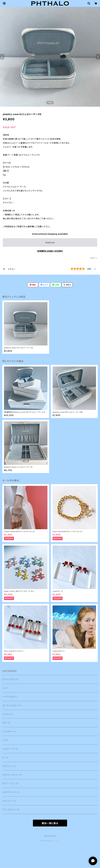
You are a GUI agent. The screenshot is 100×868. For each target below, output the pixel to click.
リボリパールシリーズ (12, 775)
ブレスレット (8, 714)
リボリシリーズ (9, 766)
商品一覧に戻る (50, 823)
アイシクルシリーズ (11, 809)
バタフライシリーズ (11, 792)
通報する (94, 258)
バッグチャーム (9, 731)
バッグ (5, 740)
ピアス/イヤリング (10, 679)
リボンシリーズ (9, 801)
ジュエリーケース (10, 749)
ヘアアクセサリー (10, 697)
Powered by (50, 841)
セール (5, 757)
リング (5, 688)
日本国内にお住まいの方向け (50, 251)
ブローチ (6, 723)
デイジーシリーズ (10, 783)
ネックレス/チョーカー (12, 705)
